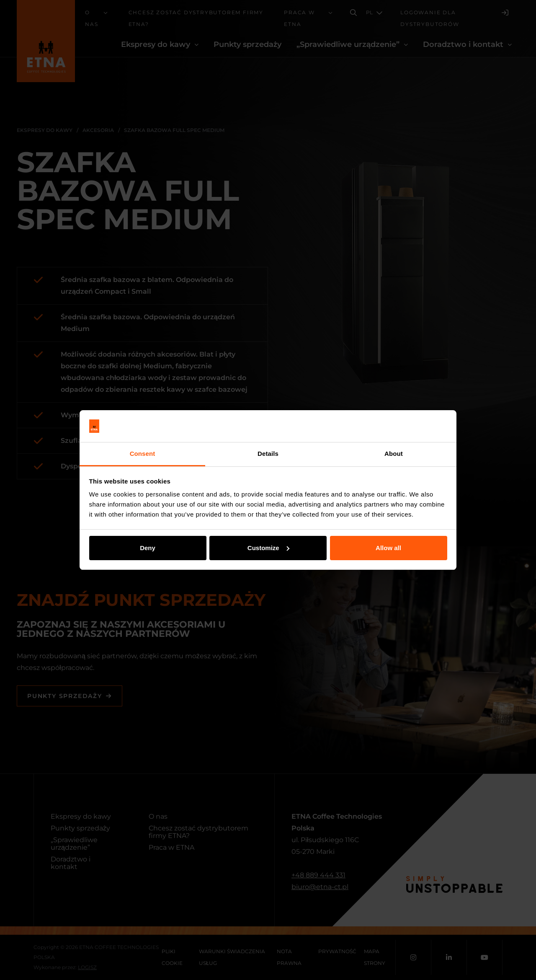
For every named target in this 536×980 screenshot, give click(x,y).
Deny (148, 548)
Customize (268, 548)
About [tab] (394, 454)
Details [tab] (268, 454)
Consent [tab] (143, 454)
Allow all (388, 548)
